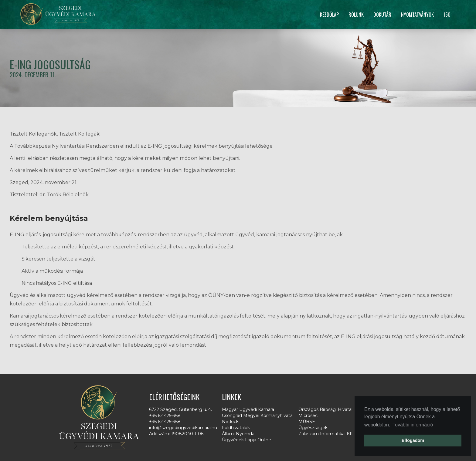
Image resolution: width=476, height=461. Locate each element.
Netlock (230, 422)
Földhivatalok (236, 428)
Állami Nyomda (238, 434)
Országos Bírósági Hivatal (325, 409)
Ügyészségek (313, 428)
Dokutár (382, 15)
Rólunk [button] (356, 15)
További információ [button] (413, 425)
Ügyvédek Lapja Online (246, 440)
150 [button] (447, 15)
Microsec (308, 416)
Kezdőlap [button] (329, 15)
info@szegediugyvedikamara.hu (183, 428)
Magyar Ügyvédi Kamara (248, 409)
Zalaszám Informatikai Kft (326, 434)
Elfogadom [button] (413, 440)
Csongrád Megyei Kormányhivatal (258, 416)
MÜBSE (307, 422)
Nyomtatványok (417, 15)
